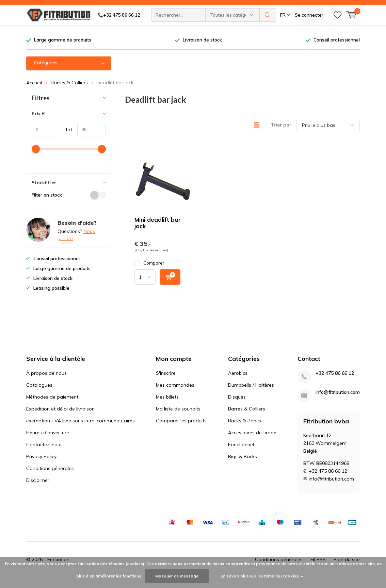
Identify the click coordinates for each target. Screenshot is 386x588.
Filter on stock (69, 205)
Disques (237, 407)
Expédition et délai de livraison (60, 419)
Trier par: (282, 135)
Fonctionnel (241, 455)
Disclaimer (38, 490)
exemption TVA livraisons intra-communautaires (81, 431)
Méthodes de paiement (52, 407)
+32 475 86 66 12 (335, 383)
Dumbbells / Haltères (251, 395)
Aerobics (238, 383)
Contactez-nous (44, 455)
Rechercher (268, 31)
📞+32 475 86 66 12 (119, 31)
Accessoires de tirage (252, 443)
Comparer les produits (181, 431)
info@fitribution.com (338, 402)
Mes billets (167, 407)
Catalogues (39, 395)
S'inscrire (166, 383)
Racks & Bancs (245, 431)
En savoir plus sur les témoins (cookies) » (262, 576)
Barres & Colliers (69, 93)
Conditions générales (50, 478)
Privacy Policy (41, 467)
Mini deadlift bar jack (158, 233)
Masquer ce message (177, 576)
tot (66, 140)
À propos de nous (46, 383)
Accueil (34, 93)
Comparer (149, 273)
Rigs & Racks (243, 467)
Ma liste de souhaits (178, 419)
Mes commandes (175, 395)
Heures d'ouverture (48, 443)
